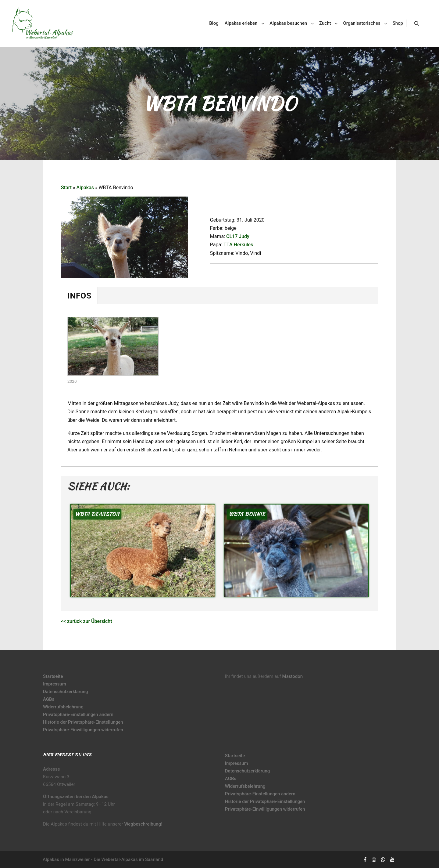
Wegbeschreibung (143, 824)
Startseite (53, 676)
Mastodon (293, 676)
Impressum (55, 684)
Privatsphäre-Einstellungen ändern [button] (78, 714)
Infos (79, 296)
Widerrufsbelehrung (63, 707)
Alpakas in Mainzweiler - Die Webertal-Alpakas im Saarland (103, 859)
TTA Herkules (238, 245)
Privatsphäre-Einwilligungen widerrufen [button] (83, 730)
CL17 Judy (238, 236)
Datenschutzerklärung (65, 692)
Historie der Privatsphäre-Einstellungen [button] (83, 722)
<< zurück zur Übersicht (87, 621)
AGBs (49, 699)
